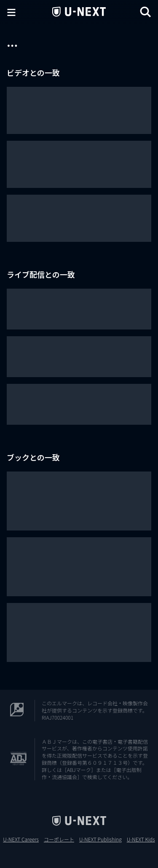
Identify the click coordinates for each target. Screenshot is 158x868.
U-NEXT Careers (21, 839)
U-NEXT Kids (141, 839)
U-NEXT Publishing (100, 839)
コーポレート (59, 839)
